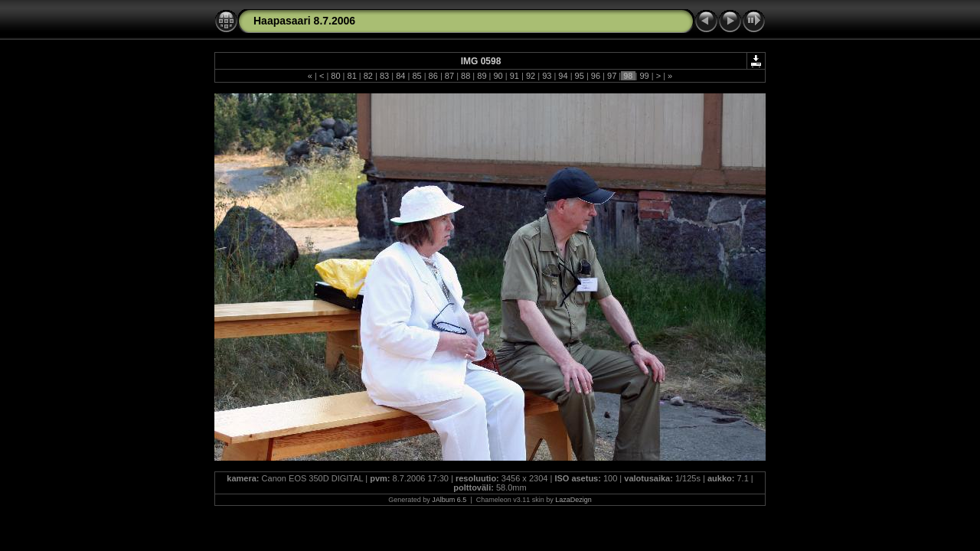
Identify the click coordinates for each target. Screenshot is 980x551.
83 (384, 76)
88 (465, 76)
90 (498, 76)
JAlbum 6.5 (449, 500)
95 (580, 76)
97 (612, 76)
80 (335, 76)
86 (433, 76)
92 (531, 76)
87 (449, 76)
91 (514, 76)
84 (400, 76)
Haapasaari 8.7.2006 (304, 21)
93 (547, 76)
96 (596, 76)
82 (368, 76)
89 (482, 76)
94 (563, 76)
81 (351, 76)
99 (644, 76)
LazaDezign (573, 500)
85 (416, 76)
